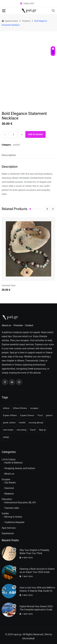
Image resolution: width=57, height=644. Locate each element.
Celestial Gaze (9, 285)
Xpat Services (9, 528)
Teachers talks (12, 508)
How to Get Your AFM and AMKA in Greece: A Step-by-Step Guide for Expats (37, 591)
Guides (5, 513)
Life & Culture (9, 459)
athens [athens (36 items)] (6, 408)
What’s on (9, 474)
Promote (18, 325)
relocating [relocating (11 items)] (22, 430)
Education (7, 499)
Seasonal (9, 488)
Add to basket (35, 134)
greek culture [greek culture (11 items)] (9, 423)
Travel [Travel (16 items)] (33, 430)
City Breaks (10, 483)
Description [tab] (9, 155)
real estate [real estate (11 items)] (8, 430)
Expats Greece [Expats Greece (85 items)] (27, 415)
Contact (29, 325)
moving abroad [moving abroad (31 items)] (36, 423)
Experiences (8, 533)
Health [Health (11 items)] (22, 423)
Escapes (6, 479)
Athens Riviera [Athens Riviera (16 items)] (20, 408)
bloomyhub (29, 638)
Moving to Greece (13, 517)
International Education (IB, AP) (20, 502)
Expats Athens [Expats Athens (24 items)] (10, 415)
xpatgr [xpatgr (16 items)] (6, 437)
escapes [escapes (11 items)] (34, 408)
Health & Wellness (13, 463)
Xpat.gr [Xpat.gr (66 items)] (42, 430)
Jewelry (16, 145)
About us (6, 325)
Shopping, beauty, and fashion (20, 468)
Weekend (9, 494)
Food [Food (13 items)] (40, 415)
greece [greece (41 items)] (49, 415)
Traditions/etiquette (14, 522)
